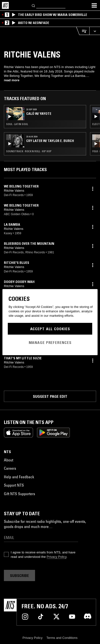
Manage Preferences (50, 342)
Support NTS (14, 485)
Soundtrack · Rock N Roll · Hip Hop (29, 151)
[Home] (5, 5)
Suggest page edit (50, 396)
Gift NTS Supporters (19, 494)
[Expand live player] (95, 31)
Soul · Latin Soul (17, 124)
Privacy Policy (57, 557)
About (9, 460)
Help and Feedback (19, 477)
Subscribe (19, 575)
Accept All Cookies (50, 329)
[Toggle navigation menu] (94, 5)
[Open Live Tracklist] (83, 31)
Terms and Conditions (62, 638)
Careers (10, 468)
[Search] (34, 5)
